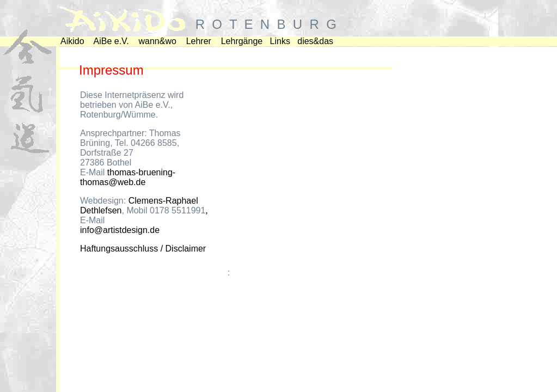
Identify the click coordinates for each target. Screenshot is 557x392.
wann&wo (158, 41)
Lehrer (199, 41)
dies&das (315, 41)
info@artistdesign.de (120, 230)
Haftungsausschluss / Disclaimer (143, 249)
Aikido (72, 41)
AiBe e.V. (111, 41)
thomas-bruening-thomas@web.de (128, 177)
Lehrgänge (242, 41)
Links (280, 41)
